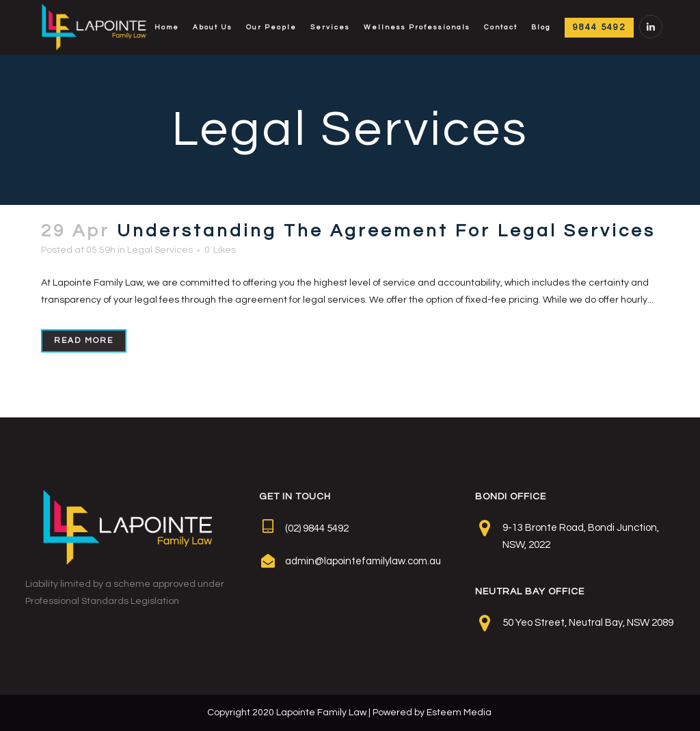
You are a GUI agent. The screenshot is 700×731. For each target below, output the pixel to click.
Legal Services (160, 250)
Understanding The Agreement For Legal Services (386, 231)
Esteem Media (459, 713)
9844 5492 (599, 27)
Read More (84, 341)
